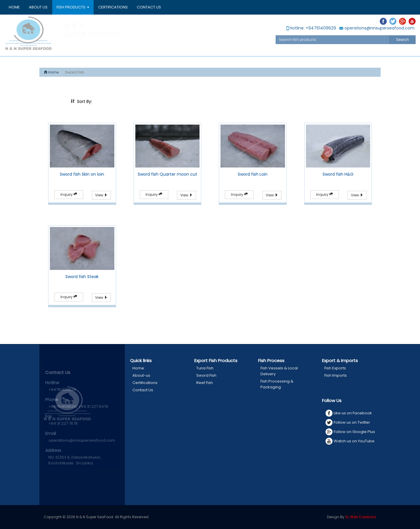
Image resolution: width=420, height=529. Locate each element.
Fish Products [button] (73, 7)
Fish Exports (335, 368)
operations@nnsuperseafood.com (377, 28)
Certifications (113, 7)
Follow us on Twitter (348, 422)
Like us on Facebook (349, 413)
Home (14, 7)
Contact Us (149, 7)
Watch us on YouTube (350, 441)
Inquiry (69, 194)
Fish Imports (336, 375)
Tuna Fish (205, 368)
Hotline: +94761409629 (311, 28)
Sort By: (81, 102)
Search (402, 40)
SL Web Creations (361, 517)
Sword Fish (206, 375)
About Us (38, 7)
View (101, 195)
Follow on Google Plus (350, 432)
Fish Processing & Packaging (277, 384)
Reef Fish (205, 383)
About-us (141, 375)
